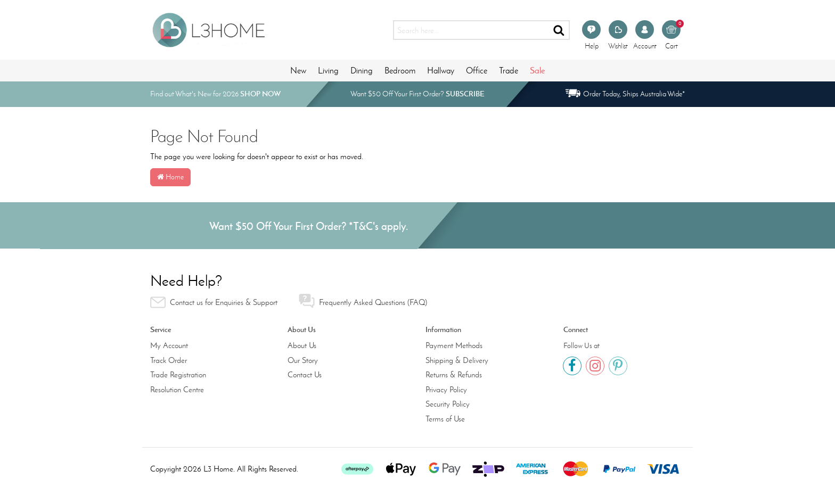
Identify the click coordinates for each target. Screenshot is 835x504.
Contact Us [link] (305, 375)
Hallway (441, 71)
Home (170, 177)
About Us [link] (302, 345)
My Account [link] (169, 345)
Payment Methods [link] (454, 345)
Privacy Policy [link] (446, 390)
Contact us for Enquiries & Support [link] (214, 302)
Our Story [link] (303, 360)
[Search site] (559, 30)
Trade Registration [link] (178, 375)
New (298, 71)
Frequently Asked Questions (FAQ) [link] (363, 301)
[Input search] (471, 30)
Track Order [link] (169, 360)
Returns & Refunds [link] (454, 375)
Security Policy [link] (448, 404)
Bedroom (400, 71)
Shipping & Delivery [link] (457, 360)
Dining (362, 71)
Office (477, 71)
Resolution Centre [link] (177, 390)
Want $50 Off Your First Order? (418, 94)
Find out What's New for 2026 (215, 94)
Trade (509, 71)
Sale (537, 70)
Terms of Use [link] (445, 419)
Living (328, 71)
